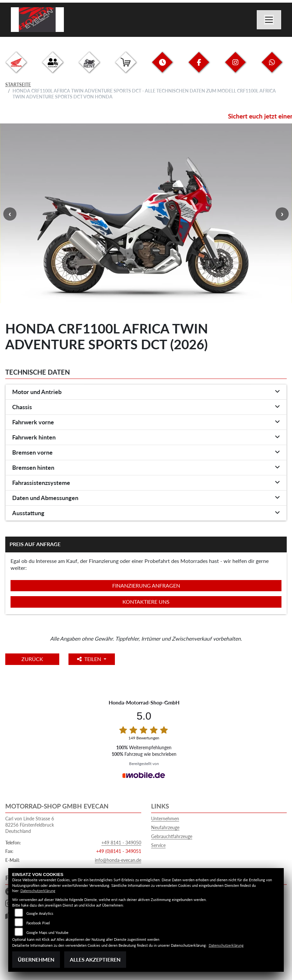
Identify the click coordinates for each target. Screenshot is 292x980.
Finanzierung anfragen (146, 585)
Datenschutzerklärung (38, 891)
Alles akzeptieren (95, 959)
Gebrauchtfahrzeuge (172, 836)
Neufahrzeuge (165, 827)
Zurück (33, 659)
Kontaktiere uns (146, 602)
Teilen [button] (90, 659)
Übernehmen (36, 959)
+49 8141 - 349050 (121, 843)
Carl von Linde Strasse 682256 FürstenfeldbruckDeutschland (30, 825)
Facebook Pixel (38, 923)
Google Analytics (40, 913)
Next (282, 214)
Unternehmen (165, 819)
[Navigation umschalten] (269, 20)
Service (158, 845)
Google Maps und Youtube (47, 932)
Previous (10, 214)
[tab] (146, 392)
